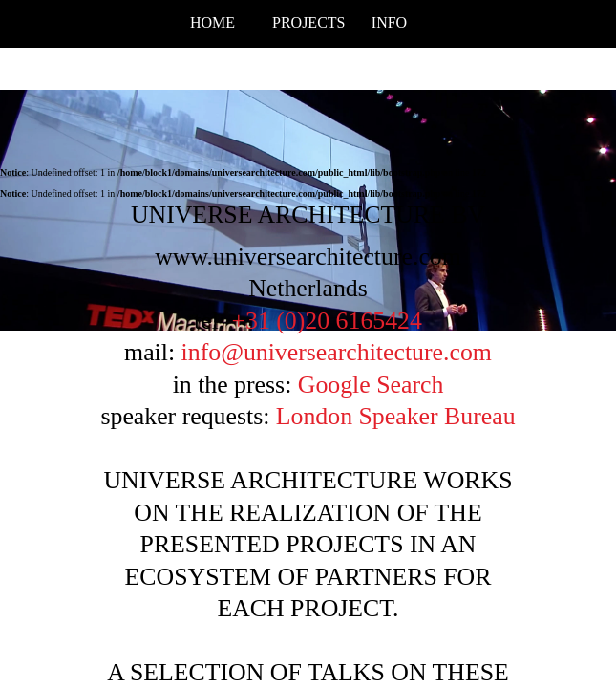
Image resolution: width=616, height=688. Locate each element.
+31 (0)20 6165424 (326, 321)
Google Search (371, 385)
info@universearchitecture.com (337, 352)
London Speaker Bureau (396, 416)
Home (212, 22)
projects (308, 22)
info (389, 22)
